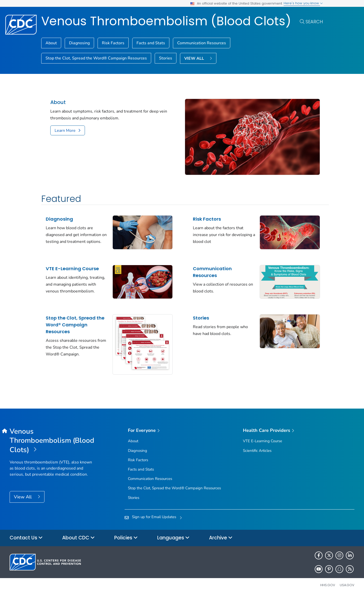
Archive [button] (221, 533)
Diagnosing (79, 43)
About (51, 43)
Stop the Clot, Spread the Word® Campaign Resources (96, 58)
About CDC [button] (78, 533)
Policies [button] (126, 533)
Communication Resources (202, 43)
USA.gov (347, 580)
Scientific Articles (257, 446)
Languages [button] (173, 533)
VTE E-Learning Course (72, 266)
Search (314, 22)
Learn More (65, 131)
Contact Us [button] (26, 533)
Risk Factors (113, 43)
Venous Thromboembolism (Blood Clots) (166, 21)
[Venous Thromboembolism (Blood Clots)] (53, 436)
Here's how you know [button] (303, 3)
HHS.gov (328, 580)
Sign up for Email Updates (154, 512)
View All (23, 492)
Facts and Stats (151, 43)
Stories (166, 58)
